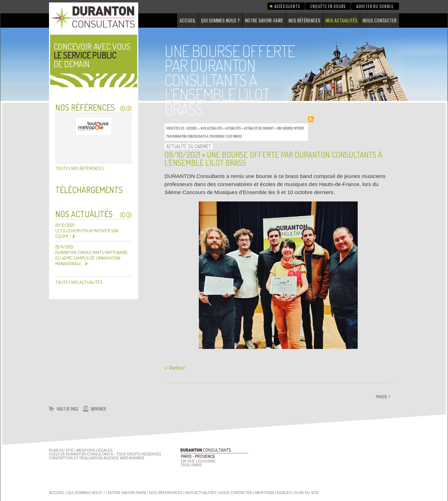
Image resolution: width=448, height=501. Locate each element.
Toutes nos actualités (79, 282)
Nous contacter (380, 20)
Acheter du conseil (375, 6)
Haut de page (68, 409)
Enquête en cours (328, 6)
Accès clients (287, 6)
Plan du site (61, 450)
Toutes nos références (79, 168)
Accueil (188, 20)
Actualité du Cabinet (259, 128)
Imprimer (98, 409)
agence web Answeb (124, 458)
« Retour (175, 368)
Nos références (304, 20)
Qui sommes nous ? (220, 20)
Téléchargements (89, 190)
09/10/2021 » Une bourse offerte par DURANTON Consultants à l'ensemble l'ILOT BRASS (273, 158)
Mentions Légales (94, 450)
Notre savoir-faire (264, 20)
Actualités (233, 128)
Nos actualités (341, 20)
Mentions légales (273, 493)
